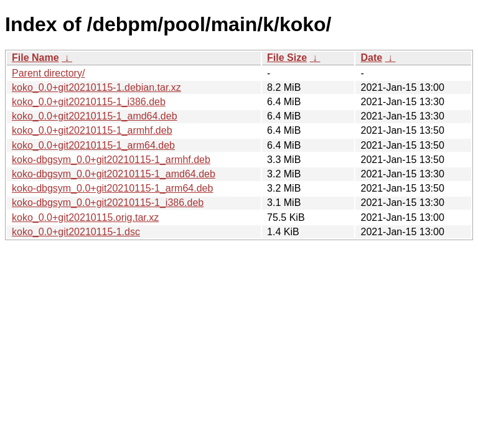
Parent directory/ (48, 73)
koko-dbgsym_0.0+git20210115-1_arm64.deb (112, 188)
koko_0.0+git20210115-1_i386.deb (89, 102)
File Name (35, 58)
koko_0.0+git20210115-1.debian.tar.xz (96, 87)
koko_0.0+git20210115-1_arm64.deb (93, 145)
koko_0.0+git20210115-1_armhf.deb (92, 130)
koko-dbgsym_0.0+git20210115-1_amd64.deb (114, 174)
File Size (287, 58)
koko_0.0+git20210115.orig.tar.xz (85, 217)
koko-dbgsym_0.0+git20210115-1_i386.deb (108, 203)
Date (371, 58)
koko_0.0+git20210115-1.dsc (76, 232)
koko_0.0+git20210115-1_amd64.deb (95, 116)
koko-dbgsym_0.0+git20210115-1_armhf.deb (111, 160)
